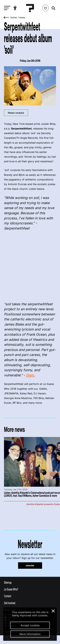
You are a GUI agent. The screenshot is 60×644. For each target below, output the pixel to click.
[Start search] (53, 8)
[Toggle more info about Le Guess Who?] (30, 589)
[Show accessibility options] (15, 8)
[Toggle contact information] (30, 596)
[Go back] (6, 18)
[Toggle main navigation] (6, 8)
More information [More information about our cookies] (30, 634)
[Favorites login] (45, 8)
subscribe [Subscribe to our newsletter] (30, 565)
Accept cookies (30, 625)
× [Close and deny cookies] (53, 611)
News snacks (16, 113)
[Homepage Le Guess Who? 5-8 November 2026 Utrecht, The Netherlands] (30, 8)
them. (30, 375)
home (14, 18)
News (22, 18)
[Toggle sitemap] (30, 582)
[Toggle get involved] (30, 603)
